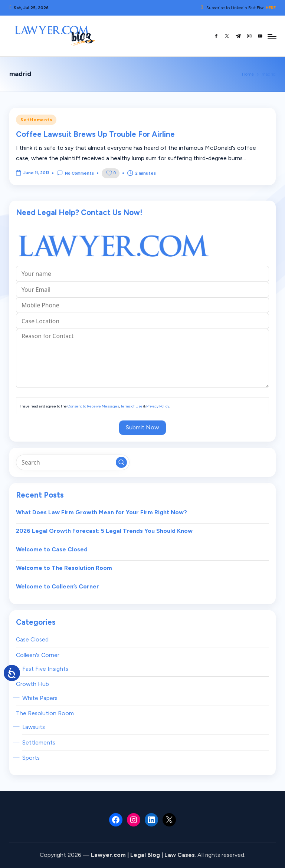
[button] (121, 462)
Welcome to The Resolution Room (64, 568)
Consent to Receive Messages (93, 406)
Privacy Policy (158, 406)
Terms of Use (132, 406)
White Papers (40, 698)
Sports (31, 758)
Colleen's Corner (38, 655)
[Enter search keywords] (73, 462)
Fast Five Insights (45, 669)
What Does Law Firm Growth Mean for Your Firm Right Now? (101, 512)
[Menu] (271, 36)
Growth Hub (32, 684)
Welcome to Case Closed (52, 549)
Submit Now (142, 427)
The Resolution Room (45, 713)
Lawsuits (34, 727)
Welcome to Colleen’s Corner (58, 586)
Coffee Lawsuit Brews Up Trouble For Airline (95, 134)
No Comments (76, 173)
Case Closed (32, 639)
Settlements (36, 120)
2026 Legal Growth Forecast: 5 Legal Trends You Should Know (104, 531)
